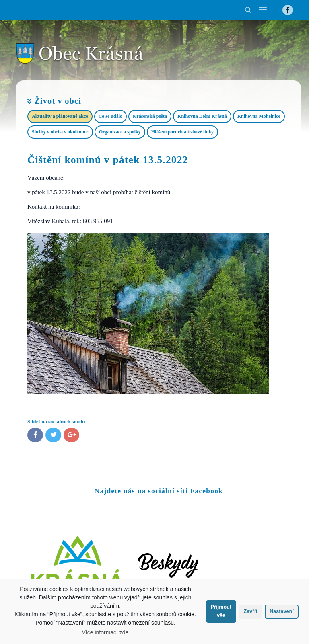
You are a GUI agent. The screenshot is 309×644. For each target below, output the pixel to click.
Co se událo (110, 116)
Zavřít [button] (250, 611)
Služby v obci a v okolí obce (60, 132)
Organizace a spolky (120, 132)
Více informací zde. (106, 632)
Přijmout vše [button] (221, 611)
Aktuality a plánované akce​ (60, 116)
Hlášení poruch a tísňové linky (182, 132)
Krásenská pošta (150, 116)
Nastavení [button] (282, 611)
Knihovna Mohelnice (259, 116)
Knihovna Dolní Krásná (202, 116)
